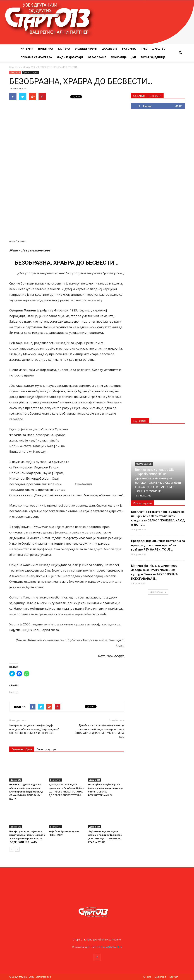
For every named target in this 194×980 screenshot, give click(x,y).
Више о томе (158, 592)
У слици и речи (86, 49)
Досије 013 (110, 49)
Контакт (174, 977)
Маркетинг (160, 977)
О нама (147, 977)
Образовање (97, 57)
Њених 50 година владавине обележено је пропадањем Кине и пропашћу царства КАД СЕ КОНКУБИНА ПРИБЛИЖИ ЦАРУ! (26, 792)
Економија (119, 57)
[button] (181, 53)
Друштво (159, 49)
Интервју (27, 49)
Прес (144, 49)
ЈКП (134, 57)
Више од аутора (46, 749)
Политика (46, 49)
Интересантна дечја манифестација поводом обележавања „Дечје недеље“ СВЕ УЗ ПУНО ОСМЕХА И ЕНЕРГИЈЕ (34, 729)
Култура (64, 49)
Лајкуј (179, 106)
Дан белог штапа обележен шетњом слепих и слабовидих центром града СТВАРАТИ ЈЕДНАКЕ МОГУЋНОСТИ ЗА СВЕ (99, 731)
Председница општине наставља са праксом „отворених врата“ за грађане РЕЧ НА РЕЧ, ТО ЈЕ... (158, 545)
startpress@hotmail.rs (109, 947)
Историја (129, 49)
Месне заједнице (153, 57)
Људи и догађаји (70, 57)
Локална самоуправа (36, 57)
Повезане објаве (22, 749)
